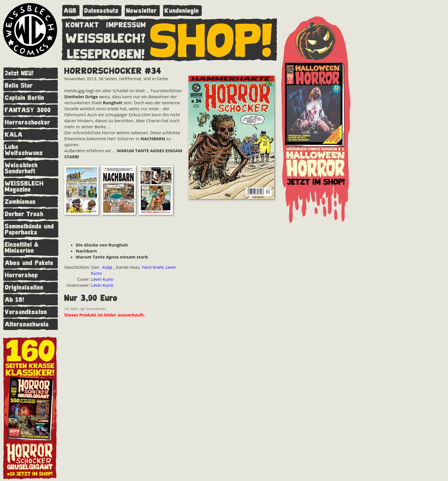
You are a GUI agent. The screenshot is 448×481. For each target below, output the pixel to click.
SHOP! (212, 39)
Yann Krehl (153, 267)
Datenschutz (101, 11)
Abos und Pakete (29, 263)
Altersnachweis (27, 324)
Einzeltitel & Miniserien (22, 248)
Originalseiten (24, 287)
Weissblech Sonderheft (21, 168)
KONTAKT (82, 24)
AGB (70, 11)
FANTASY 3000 (28, 110)
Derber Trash (24, 214)
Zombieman (20, 202)
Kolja (108, 267)
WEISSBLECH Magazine (24, 187)
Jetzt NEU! (19, 73)
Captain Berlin (25, 98)
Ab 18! (15, 300)
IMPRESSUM (126, 24)
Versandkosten (26, 312)
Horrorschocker (28, 122)
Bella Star (19, 86)
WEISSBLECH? (106, 37)
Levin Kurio (102, 279)
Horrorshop (21, 275)
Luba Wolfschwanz (24, 150)
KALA (14, 135)
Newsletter (142, 11)
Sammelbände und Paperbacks (29, 229)
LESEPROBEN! (106, 53)
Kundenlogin (182, 11)
